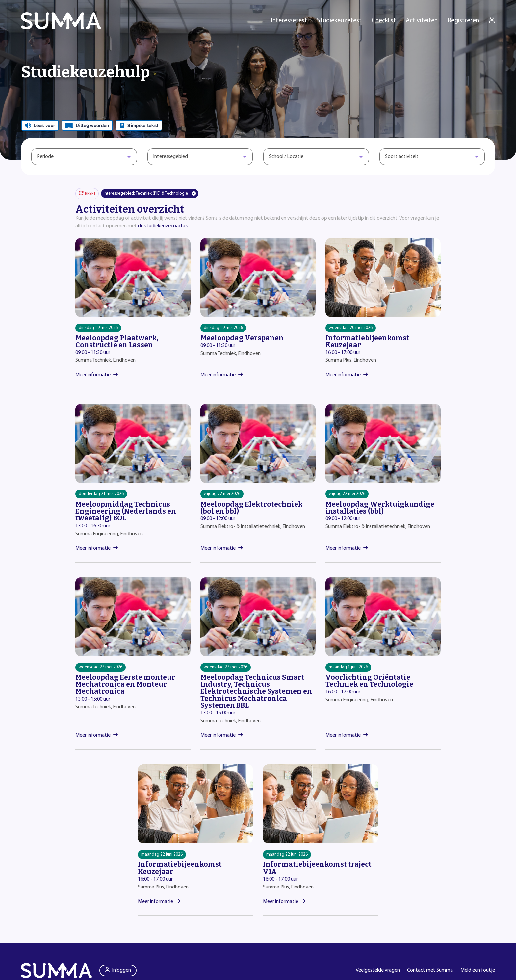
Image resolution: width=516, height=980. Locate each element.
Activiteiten (422, 21)
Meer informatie (97, 375)
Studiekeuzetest (339, 21)
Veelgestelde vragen (378, 970)
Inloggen (118, 970)
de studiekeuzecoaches (163, 226)
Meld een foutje (478, 970)
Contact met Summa (430, 970)
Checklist (384, 21)
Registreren (463, 21)
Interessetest (289, 21)
